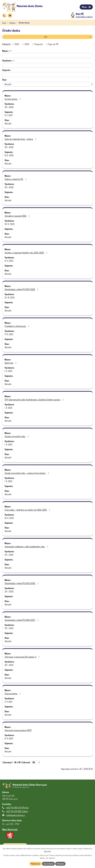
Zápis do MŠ (53, 45)
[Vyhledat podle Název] (47, 56)
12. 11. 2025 (9, 262)
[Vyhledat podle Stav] (47, 85)
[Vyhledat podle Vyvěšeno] (47, 66)
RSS (68, 38)
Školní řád (11, 364)
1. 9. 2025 (8, 372)
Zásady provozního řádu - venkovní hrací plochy (27, 474)
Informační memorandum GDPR (18, 731)
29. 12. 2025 (10, 225)
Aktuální (8, 124)
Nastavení (62, 864)
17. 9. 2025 (9, 335)
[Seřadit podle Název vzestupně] (11, 51)
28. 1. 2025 (9, 666)
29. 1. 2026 (9, 148)
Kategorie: (7, 45)
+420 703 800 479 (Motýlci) (17, 808)
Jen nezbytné (48, 864)
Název (6, 52)
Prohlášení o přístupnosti (17, 327)
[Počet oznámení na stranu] (36, 763)
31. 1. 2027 (9, 116)
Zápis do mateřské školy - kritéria (21, 140)
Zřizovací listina (13, 695)
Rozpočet (39, 45)
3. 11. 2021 (8, 703)
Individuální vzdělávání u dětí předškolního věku (27, 548)
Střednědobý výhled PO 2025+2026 (22, 584)
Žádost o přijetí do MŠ (16, 180)
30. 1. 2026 (9, 108)
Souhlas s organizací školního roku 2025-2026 (26, 254)
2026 (27, 45)
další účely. (48, 851)
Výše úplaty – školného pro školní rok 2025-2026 (28, 511)
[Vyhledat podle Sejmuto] (47, 76)
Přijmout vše (34, 864)
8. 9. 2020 (9, 739)
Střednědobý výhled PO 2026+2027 (22, 621)
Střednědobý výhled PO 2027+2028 (22, 290)
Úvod (4, 24)
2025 (17, 45)
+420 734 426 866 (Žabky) (17, 812)
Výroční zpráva (13, 100)
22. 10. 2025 (10, 299)
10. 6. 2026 (9, 156)
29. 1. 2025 (9, 556)
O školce (12, 24)
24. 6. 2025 (9, 519)
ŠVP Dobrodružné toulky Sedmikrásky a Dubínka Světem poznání (35, 401)
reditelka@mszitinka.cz (15, 816)
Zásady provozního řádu (17, 437)
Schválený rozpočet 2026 (18, 217)
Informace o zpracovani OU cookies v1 (23, 658)
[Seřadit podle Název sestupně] (11, 52)
